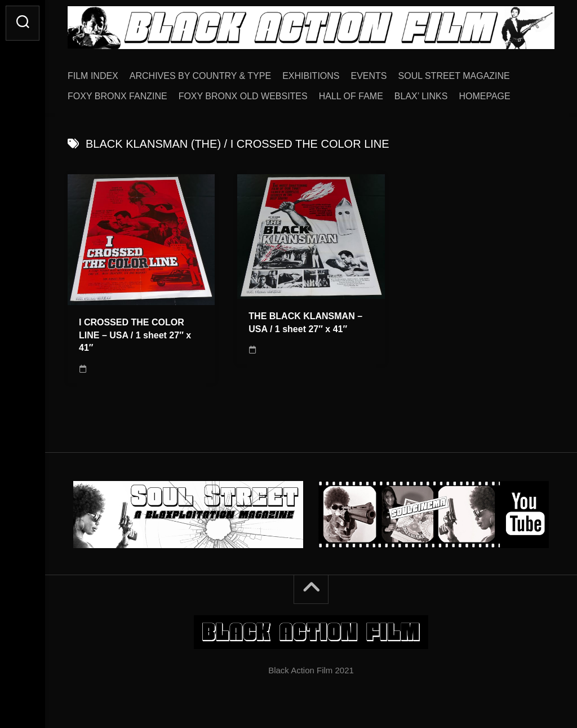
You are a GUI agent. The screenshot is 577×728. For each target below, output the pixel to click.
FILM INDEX (93, 76)
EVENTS (369, 76)
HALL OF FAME (351, 96)
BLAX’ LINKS (421, 96)
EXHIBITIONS (311, 76)
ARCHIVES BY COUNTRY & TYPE (200, 76)
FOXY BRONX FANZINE (117, 96)
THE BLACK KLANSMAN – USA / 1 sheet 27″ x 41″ (305, 323)
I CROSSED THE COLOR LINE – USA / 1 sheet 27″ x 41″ (135, 335)
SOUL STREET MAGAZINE (454, 76)
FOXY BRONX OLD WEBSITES (243, 96)
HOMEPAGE (484, 96)
